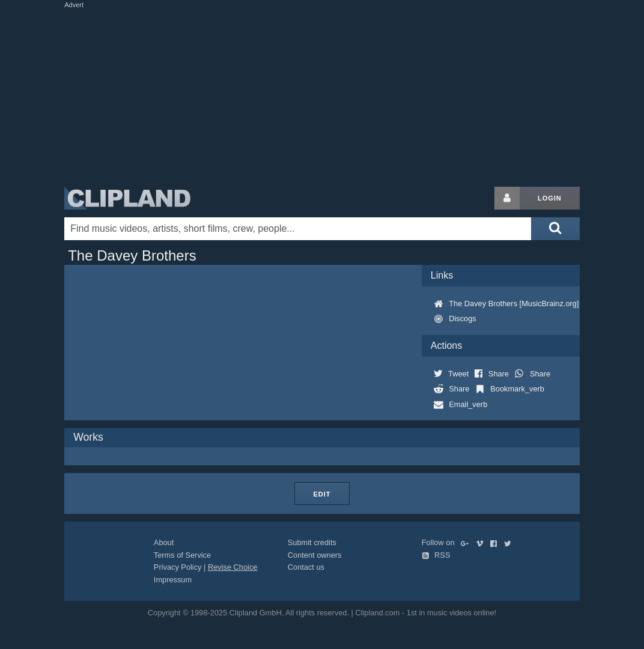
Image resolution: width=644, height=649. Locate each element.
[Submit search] (555, 229)
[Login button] (507, 198)
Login (550, 198)
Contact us (306, 567)
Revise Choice (233, 567)
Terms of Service (182, 555)
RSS (436, 555)
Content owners (315, 555)
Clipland (127, 198)
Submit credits (312, 542)
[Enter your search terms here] (298, 229)
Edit (322, 494)
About (164, 542)
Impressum (173, 580)
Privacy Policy (178, 567)
